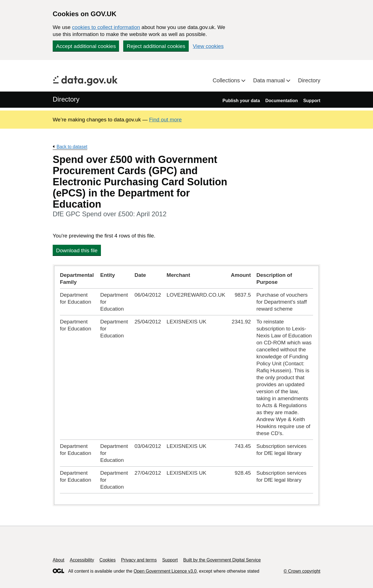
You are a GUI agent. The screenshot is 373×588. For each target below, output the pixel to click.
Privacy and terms (139, 560)
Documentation (282, 101)
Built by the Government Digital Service (222, 560)
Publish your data (241, 101)
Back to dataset (72, 147)
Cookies (108, 560)
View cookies (208, 46)
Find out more (165, 120)
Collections (227, 80)
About (59, 560)
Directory (309, 80)
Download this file (77, 250)
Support (312, 101)
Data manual (270, 80)
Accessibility (82, 560)
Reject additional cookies (156, 46)
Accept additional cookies (86, 46)
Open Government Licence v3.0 (165, 571)
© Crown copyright (302, 571)
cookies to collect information (106, 27)
